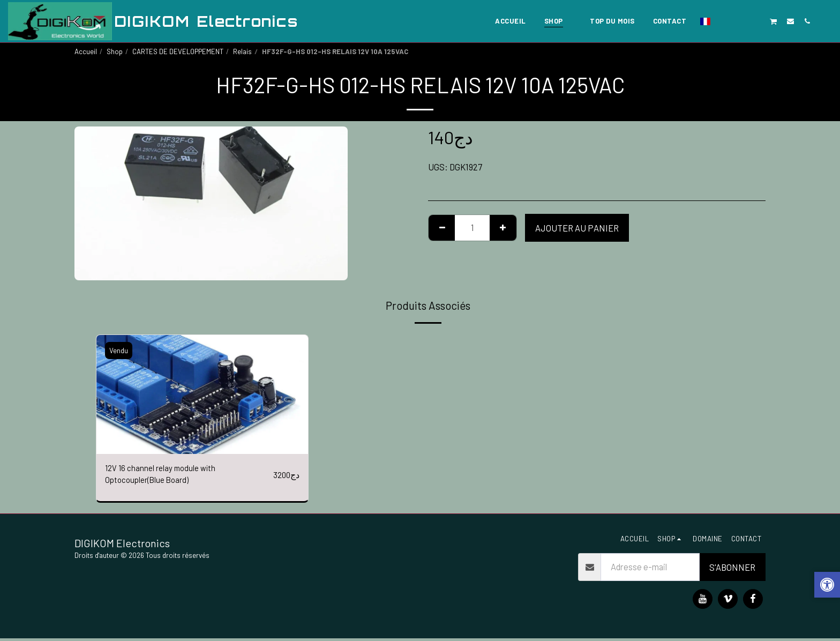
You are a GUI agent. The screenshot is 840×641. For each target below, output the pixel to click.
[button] (723, 21)
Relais (242, 51)
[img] (202, 394)
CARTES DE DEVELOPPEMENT (178, 51)
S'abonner (732, 570)
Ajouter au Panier (577, 228)
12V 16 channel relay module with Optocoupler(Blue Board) (164, 476)
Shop (115, 51)
